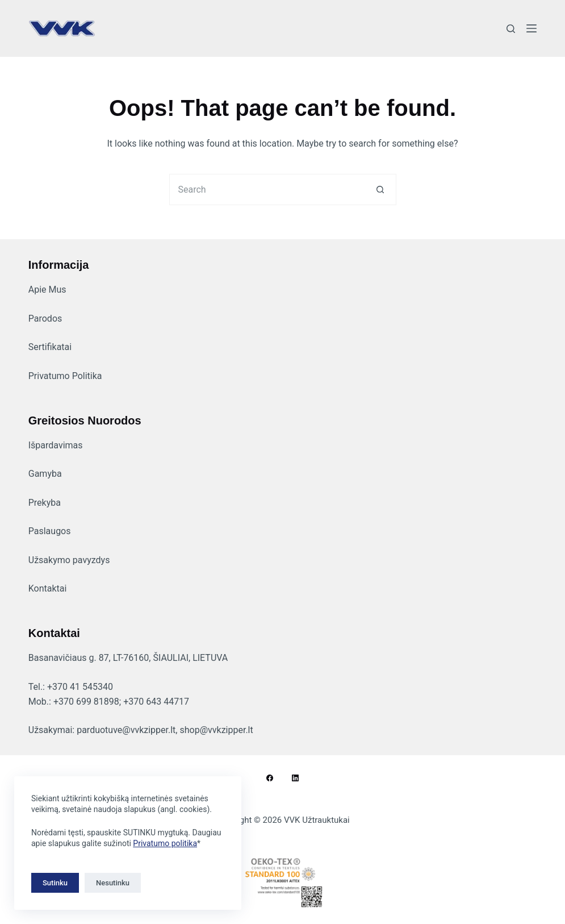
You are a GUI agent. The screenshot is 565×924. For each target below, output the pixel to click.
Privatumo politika (165, 843)
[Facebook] (270, 778)
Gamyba (45, 474)
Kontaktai (48, 588)
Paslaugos (50, 531)
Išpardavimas (56, 445)
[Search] (511, 29)
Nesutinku (113, 883)
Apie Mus (47, 290)
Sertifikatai (50, 347)
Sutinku (55, 883)
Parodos (45, 319)
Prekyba (45, 503)
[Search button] (381, 190)
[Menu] (531, 28)
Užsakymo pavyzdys (69, 560)
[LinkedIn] (295, 778)
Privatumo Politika (65, 376)
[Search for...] (267, 190)
